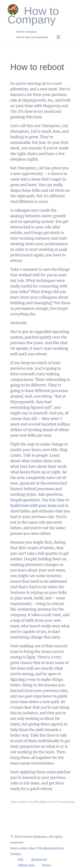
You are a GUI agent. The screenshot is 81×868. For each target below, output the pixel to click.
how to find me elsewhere (32, 37)
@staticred (51, 848)
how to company (26, 32)
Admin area (26, 865)
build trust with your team (33, 506)
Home (46, 865)
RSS (21, 860)
